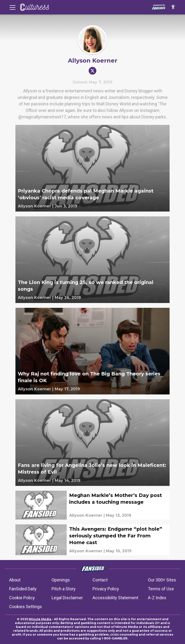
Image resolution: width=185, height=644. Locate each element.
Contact (100, 580)
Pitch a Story (64, 589)
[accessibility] (173, 7)
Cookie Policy (22, 598)
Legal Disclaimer (67, 598)
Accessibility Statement (115, 598)
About (15, 580)
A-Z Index (157, 598)
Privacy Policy (106, 589)
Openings (61, 580)
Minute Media (40, 619)
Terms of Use (161, 589)
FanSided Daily (23, 589)
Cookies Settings (26, 607)
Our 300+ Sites (162, 580)
